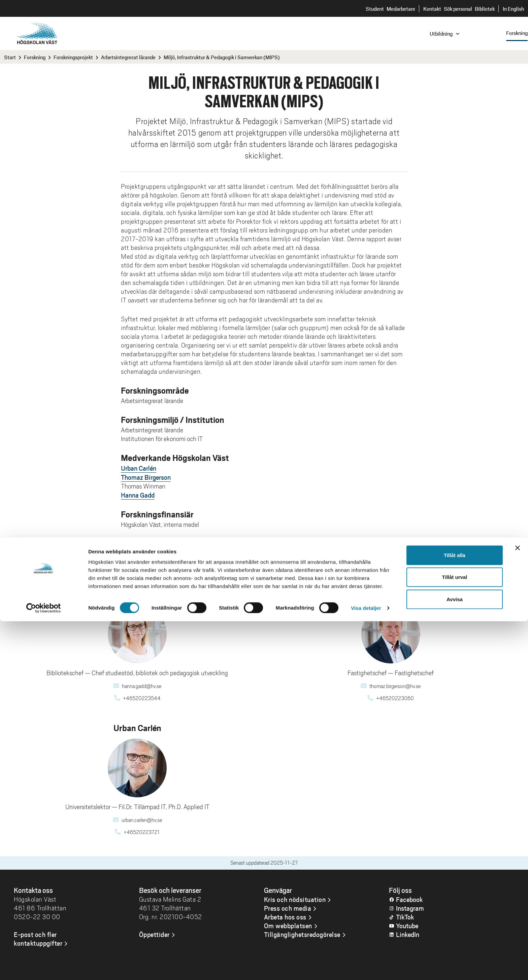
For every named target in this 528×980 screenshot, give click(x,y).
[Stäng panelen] (518, 907)
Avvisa (455, 958)
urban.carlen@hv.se (142, 820)
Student (375, 9)
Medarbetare (401, 9)
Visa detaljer (366, 967)
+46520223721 (142, 832)
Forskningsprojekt (73, 57)
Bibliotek (485, 9)
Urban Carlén (139, 468)
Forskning (35, 57)
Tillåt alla (455, 914)
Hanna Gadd (138, 495)
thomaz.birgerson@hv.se (395, 686)
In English (513, 9)
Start (10, 57)
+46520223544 (142, 698)
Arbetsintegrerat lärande (128, 57)
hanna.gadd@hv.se (142, 686)
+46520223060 (395, 698)
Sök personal (458, 9)
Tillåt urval (455, 936)
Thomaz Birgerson (146, 477)
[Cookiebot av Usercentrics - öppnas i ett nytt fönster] (44, 967)
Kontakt (432, 9)
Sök (449, 26)
